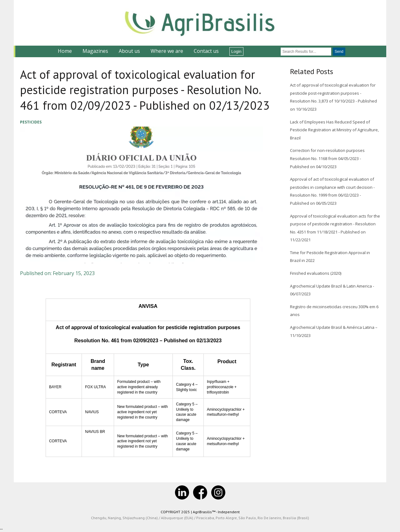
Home (65, 51)
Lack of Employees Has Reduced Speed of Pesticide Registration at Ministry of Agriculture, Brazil (334, 130)
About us (129, 51)
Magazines (95, 51)
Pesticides (31, 122)
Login (236, 51)
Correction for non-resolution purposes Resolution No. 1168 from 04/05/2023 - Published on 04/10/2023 (327, 158)
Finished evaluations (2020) (316, 273)
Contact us (206, 51)
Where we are (167, 51)
